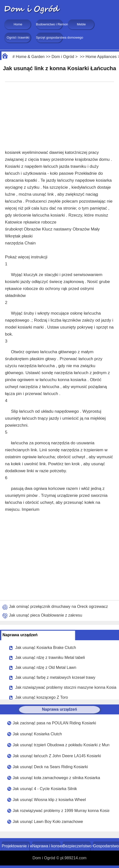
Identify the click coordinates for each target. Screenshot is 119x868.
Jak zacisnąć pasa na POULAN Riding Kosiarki (54, 723)
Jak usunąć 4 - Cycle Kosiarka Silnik (45, 789)
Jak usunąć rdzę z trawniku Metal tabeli (50, 658)
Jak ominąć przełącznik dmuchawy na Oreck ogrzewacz (59, 607)
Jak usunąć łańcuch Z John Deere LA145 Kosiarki (57, 756)
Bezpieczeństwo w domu (77, 846)
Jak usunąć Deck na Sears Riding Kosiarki (50, 767)
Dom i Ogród (63, 57)
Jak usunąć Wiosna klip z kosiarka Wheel (49, 800)
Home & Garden (30, 57)
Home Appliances (101, 57)
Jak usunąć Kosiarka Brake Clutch (46, 648)
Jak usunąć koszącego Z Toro (42, 697)
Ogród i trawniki (18, 37)
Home (18, 24)
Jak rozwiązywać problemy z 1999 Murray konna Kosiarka (61, 811)
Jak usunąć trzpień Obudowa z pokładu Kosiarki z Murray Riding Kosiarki (61, 745)
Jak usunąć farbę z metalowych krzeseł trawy (55, 677)
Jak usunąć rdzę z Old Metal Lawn (46, 667)
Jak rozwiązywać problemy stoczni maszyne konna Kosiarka (66, 687)
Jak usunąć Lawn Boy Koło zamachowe (48, 822)
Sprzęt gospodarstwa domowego (50, 37)
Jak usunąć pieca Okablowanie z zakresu (46, 615)
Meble (81, 24)
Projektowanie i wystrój (16, 846)
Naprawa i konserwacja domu (47, 846)
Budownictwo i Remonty (50, 24)
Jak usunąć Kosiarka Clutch (37, 734)
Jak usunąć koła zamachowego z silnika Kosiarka (56, 778)
